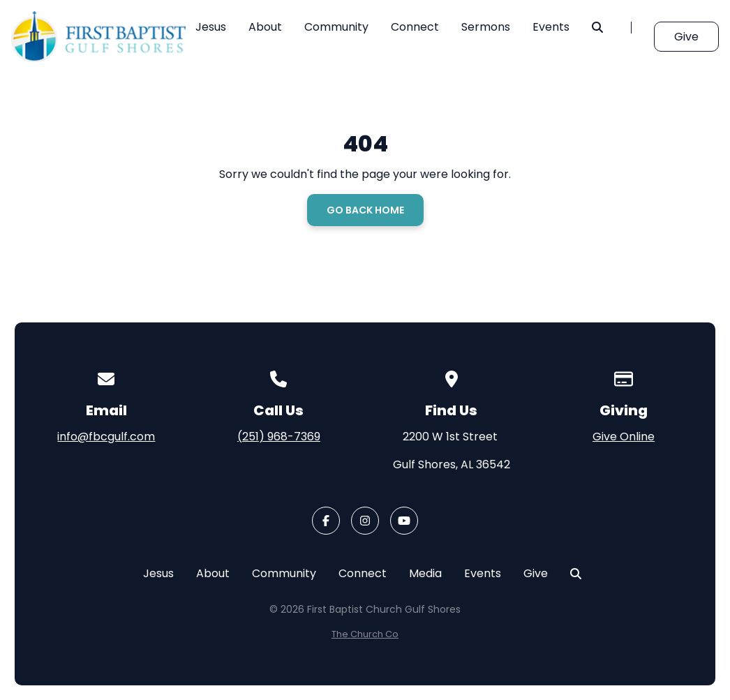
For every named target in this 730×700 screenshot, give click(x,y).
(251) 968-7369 (279, 437)
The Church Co (365, 634)
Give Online (624, 437)
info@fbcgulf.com (106, 437)
